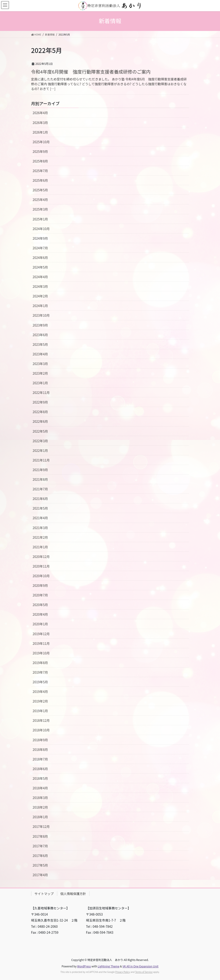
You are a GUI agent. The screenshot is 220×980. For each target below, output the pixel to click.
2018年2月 (40, 807)
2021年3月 (40, 528)
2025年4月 (40, 200)
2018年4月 (40, 788)
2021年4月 (40, 518)
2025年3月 (40, 209)
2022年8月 (40, 412)
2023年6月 (40, 335)
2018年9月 (40, 740)
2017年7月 (40, 846)
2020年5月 (40, 605)
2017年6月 (40, 856)
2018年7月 (40, 759)
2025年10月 (41, 142)
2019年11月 (41, 643)
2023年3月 (40, 364)
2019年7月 (40, 672)
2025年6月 (40, 180)
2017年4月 (40, 875)
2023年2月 (40, 373)
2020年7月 (40, 595)
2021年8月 (40, 479)
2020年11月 (41, 566)
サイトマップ (44, 894)
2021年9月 (40, 470)
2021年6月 (40, 499)
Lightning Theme (109, 966)
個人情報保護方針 (73, 894)
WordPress (84, 966)
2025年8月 (40, 161)
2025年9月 (40, 151)
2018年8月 (40, 749)
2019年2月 (40, 701)
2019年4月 (40, 692)
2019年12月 (41, 634)
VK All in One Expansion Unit (140, 966)
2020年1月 (40, 624)
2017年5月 (40, 865)
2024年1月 (40, 306)
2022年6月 (40, 421)
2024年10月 (41, 229)
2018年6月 (40, 769)
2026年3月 (40, 123)
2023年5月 (40, 344)
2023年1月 (40, 383)
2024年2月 (40, 296)
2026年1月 (40, 132)
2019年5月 (40, 682)
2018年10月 (41, 730)
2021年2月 (40, 537)
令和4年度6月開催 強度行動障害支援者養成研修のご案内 (91, 72)
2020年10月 (41, 576)
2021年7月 (40, 489)
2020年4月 (40, 614)
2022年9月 (40, 402)
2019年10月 (41, 653)
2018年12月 (41, 720)
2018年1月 (40, 817)
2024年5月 (40, 267)
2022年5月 (40, 431)
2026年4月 (40, 113)
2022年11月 (41, 393)
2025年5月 (40, 190)
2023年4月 (40, 354)
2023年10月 (41, 315)
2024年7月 (40, 248)
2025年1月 (40, 219)
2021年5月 (40, 508)
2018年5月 (40, 778)
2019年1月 (40, 711)
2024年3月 (40, 286)
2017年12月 (41, 826)
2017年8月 (40, 836)
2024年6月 (40, 258)
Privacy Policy (123, 972)
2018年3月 (40, 798)
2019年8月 (40, 663)
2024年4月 (40, 277)
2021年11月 (41, 460)
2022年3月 (40, 441)
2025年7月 (40, 171)
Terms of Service (144, 972)
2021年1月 (40, 547)
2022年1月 (40, 450)
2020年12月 (41, 557)
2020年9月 (40, 585)
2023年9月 (40, 325)
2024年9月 (40, 238)
